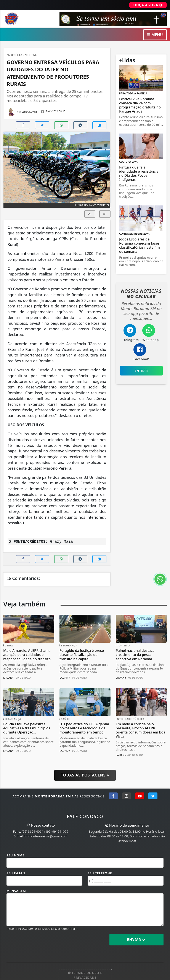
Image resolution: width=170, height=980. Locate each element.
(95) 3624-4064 (33, 831)
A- (90, 214)
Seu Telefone (100, 873)
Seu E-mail (16, 873)
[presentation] (39, 943)
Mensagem (16, 891)
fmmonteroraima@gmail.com (46, 836)
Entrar (141, 371)
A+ (105, 214)
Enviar (137, 940)
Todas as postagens (85, 775)
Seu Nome (15, 855)
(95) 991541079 (57, 831)
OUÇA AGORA (148, 5)
